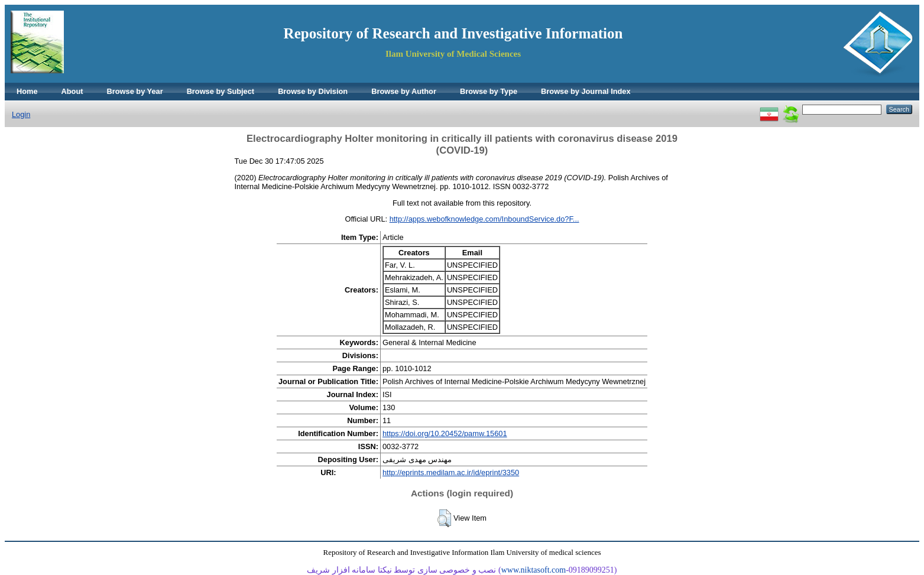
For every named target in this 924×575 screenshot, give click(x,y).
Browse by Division (313, 91)
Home (27, 91)
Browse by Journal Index (586, 91)
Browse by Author (404, 91)
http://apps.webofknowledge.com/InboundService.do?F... (484, 219)
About (72, 91)
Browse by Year (135, 91)
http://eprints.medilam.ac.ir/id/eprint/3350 (451, 472)
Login (21, 114)
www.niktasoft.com (534, 570)
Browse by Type (489, 91)
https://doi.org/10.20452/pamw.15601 (445, 433)
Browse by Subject (221, 91)
